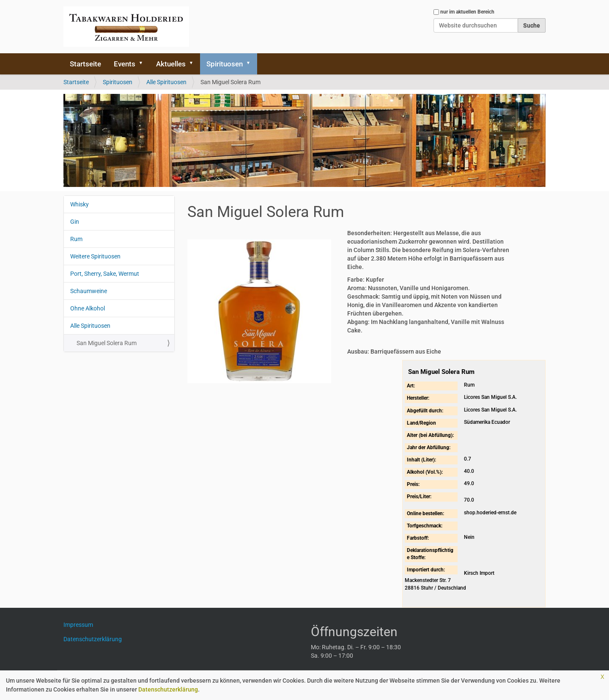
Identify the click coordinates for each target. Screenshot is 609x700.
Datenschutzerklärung (168, 689)
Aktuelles (171, 64)
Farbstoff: (418, 538)
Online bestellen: (425, 513)
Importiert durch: (426, 570)
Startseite (85, 64)
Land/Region (421, 423)
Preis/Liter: (419, 497)
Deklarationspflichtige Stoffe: (430, 554)
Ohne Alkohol (88, 308)
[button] (144, 64)
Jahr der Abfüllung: (429, 447)
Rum (76, 239)
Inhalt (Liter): (421, 460)
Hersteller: (418, 398)
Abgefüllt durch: (425, 411)
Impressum (81, 625)
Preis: (413, 484)
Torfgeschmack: (425, 526)
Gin (75, 222)
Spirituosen (225, 64)
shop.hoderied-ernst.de (490, 513)
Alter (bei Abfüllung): (430, 435)
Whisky (80, 204)
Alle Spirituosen (166, 82)
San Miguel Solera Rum (107, 343)
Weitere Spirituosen (95, 256)
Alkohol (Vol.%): (425, 472)
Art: (411, 386)
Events (125, 64)
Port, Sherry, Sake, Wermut (105, 274)
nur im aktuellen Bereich (467, 12)
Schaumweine (89, 291)
